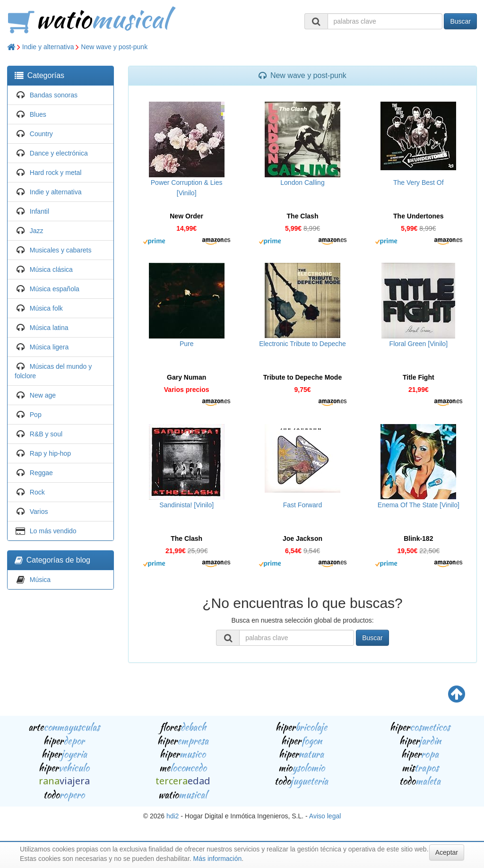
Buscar (460, 21)
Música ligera (49, 347)
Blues (38, 114)
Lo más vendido (53, 531)
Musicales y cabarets (61, 250)
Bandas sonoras (54, 95)
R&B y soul (46, 434)
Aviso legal (325, 816)
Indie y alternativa (48, 47)
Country (41, 134)
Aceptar (447, 852)
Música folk (46, 308)
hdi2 (173, 816)
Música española (55, 289)
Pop (36, 415)
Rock (37, 492)
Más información (218, 859)
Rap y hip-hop (50, 453)
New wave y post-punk (114, 47)
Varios (39, 512)
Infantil (39, 211)
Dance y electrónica (59, 153)
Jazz (37, 231)
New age (43, 395)
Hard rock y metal (56, 173)
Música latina (49, 328)
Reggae (41, 473)
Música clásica (51, 269)
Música (40, 580)
